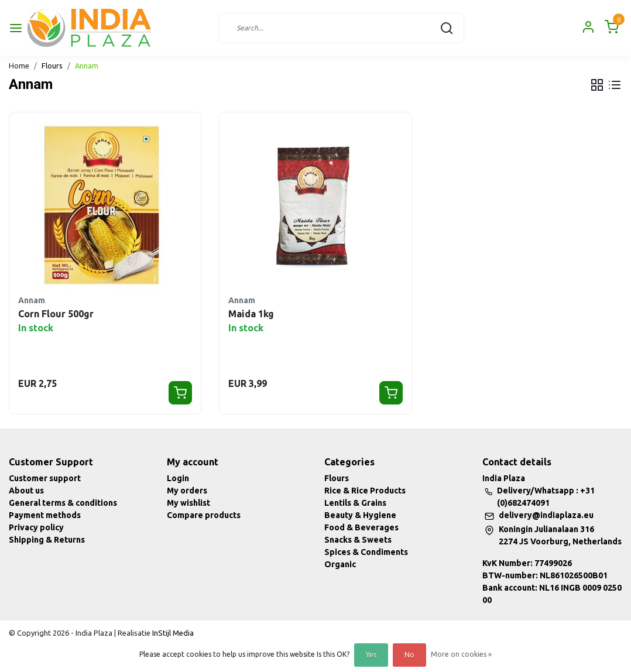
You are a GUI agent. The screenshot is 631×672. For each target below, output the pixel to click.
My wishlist (188, 503)
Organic (340, 564)
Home (19, 66)
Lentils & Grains (355, 503)
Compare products (204, 515)
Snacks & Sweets (358, 540)
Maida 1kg (251, 314)
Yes (371, 655)
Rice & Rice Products (365, 491)
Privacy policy (36, 527)
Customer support (45, 478)
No (409, 655)
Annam (87, 66)
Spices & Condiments (366, 552)
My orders (187, 491)
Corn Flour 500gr (56, 314)
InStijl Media (172, 633)
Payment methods (45, 515)
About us (26, 491)
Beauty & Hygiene (360, 515)
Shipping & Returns (47, 540)
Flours (52, 66)
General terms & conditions (63, 503)
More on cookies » (461, 654)
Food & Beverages (361, 527)
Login (178, 478)
